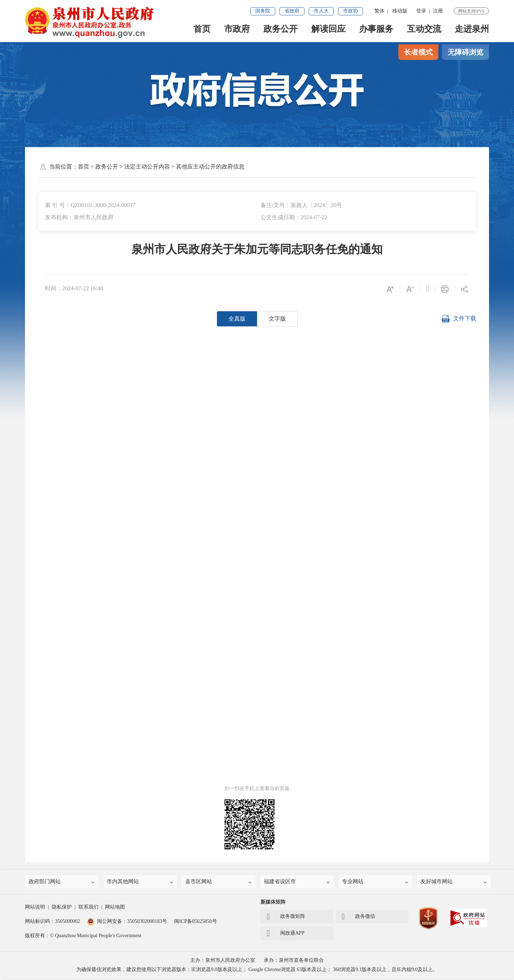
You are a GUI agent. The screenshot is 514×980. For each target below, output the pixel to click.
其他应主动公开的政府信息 (210, 167)
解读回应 (328, 29)
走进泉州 (472, 29)
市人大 (321, 11)
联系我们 (89, 908)
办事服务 (376, 29)
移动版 (400, 11)
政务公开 (281, 29)
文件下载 (459, 319)
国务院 (263, 11)
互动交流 (424, 29)
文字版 (277, 319)
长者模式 (418, 52)
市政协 (351, 11)
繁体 (379, 11)
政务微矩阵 (286, 918)
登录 (421, 11)
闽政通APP (286, 935)
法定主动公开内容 (147, 167)
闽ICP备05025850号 (196, 923)
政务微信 (358, 918)
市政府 (237, 29)
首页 (202, 29)
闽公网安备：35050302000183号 (127, 923)
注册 (438, 11)
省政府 (292, 11)
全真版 (237, 319)
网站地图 (115, 908)
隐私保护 (62, 908)
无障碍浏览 (465, 52)
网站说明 (35, 908)
